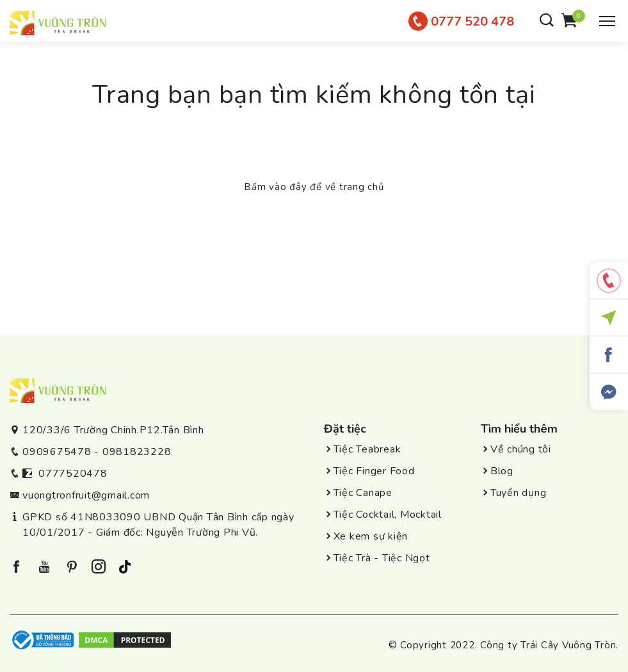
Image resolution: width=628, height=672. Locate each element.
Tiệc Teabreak (367, 449)
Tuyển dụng (519, 493)
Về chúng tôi (521, 449)
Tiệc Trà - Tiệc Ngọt (382, 558)
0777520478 (73, 474)
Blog (502, 471)
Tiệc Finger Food (374, 471)
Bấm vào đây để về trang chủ (314, 187)
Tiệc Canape (363, 493)
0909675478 (57, 452)
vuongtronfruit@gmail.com (86, 495)
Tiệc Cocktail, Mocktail (388, 515)
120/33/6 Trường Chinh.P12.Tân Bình (113, 430)
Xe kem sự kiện (371, 536)
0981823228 (137, 452)
